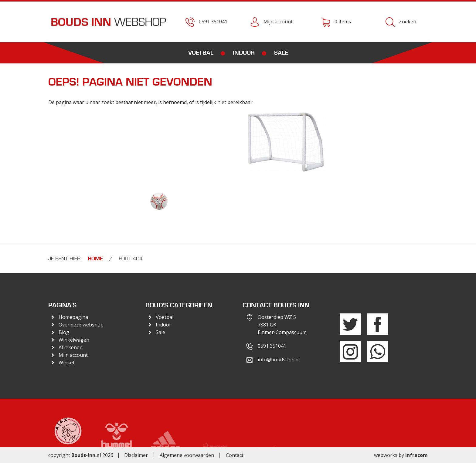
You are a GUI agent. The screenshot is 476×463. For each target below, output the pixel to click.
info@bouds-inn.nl (279, 360)
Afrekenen (71, 347)
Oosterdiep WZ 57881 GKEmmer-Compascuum (282, 325)
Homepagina (73, 317)
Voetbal (201, 53)
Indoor (244, 53)
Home (95, 259)
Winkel (66, 363)
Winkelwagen (74, 340)
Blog (64, 332)
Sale (281, 53)
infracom (416, 455)
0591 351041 (272, 346)
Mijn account (73, 355)
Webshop (108, 22)
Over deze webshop (81, 325)
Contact (235, 455)
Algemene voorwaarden (187, 455)
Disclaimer (136, 455)
